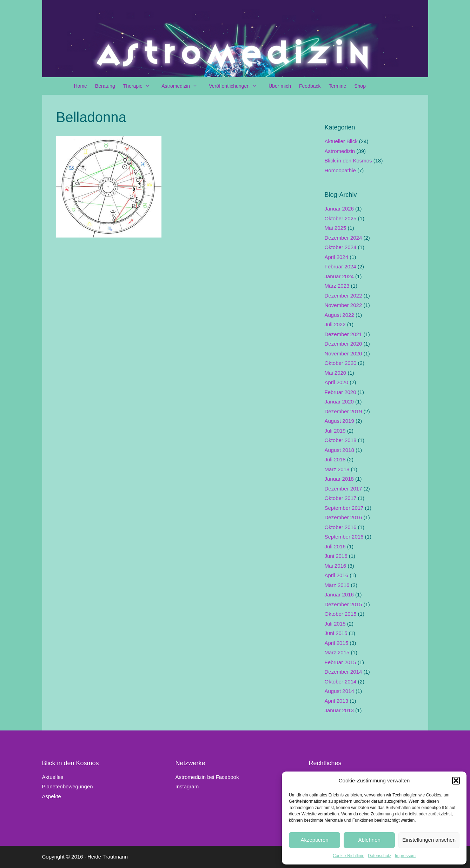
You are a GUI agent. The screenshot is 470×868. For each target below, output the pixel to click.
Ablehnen (369, 840)
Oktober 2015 (341, 614)
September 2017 (344, 508)
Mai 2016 (336, 566)
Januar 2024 (339, 276)
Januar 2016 (339, 595)
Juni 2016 (336, 556)
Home (81, 86)
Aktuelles (53, 777)
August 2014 (339, 691)
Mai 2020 (336, 373)
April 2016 (337, 575)
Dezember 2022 (343, 296)
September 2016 (344, 537)
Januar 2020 (339, 402)
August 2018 (339, 450)
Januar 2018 (339, 479)
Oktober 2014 (341, 682)
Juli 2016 (335, 546)
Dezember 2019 (343, 411)
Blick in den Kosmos (348, 161)
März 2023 (337, 286)
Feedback (310, 86)
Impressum (405, 856)
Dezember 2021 (343, 334)
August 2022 (339, 315)
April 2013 (337, 701)
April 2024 (337, 257)
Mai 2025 (336, 228)
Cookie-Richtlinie (349, 856)
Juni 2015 (336, 633)
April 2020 (337, 382)
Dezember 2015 (343, 604)
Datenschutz (380, 856)
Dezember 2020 (343, 344)
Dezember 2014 (343, 672)
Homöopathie (340, 170)
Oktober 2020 (341, 363)
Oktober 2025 (341, 218)
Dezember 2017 (343, 489)
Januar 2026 (339, 209)
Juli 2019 (335, 431)
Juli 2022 (335, 324)
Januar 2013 (339, 710)
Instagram (187, 786)
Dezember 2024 (343, 238)
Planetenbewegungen (68, 786)
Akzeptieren (314, 840)
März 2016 (337, 585)
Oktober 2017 (341, 498)
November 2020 (343, 353)
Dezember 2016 (343, 517)
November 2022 (343, 305)
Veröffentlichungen (236, 86)
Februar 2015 (340, 662)
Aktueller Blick (341, 141)
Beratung (105, 86)
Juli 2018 (335, 459)
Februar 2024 (340, 266)
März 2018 (337, 469)
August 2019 (339, 421)
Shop (360, 86)
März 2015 (337, 652)
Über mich (280, 86)
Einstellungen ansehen (429, 840)
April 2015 (337, 643)
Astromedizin (183, 86)
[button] (456, 781)
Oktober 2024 (341, 247)
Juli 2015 (335, 624)
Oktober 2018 (341, 440)
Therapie (140, 86)
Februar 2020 (340, 392)
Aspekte (52, 796)
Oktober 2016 (341, 527)
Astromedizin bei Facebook (207, 777)
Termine (337, 86)
